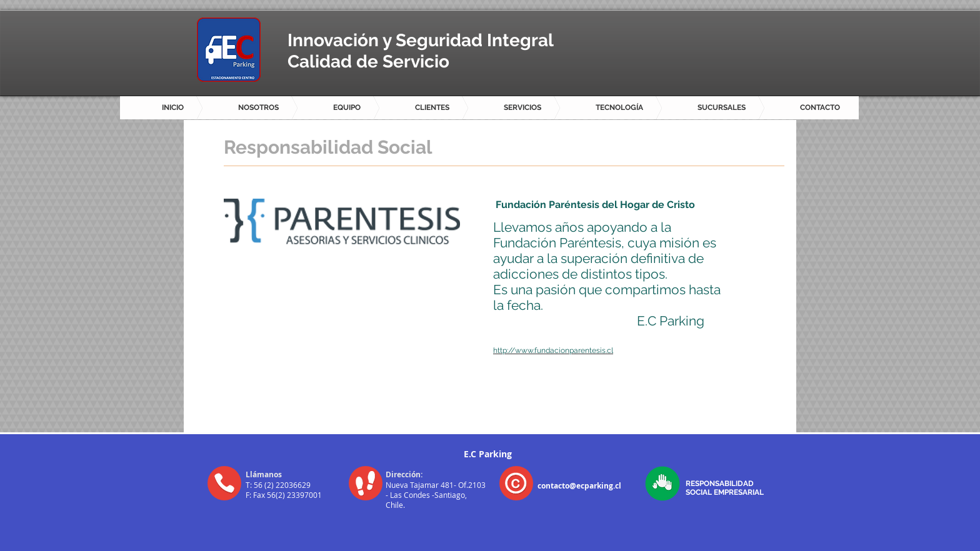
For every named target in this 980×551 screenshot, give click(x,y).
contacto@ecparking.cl (579, 486)
